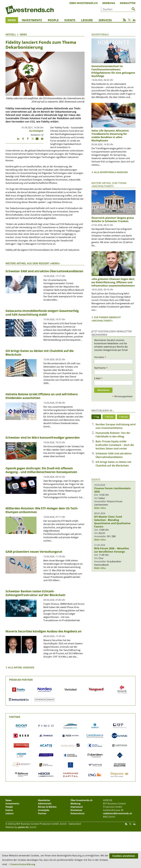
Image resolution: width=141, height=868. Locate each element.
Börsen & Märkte (47, 807)
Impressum (77, 807)
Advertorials (100, 34)
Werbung (109, 3)
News (12, 20)
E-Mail (98, 378)
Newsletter (128, 3)
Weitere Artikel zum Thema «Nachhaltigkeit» (109, 185)
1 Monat (123, 417)
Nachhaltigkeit (36, 131)
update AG (23, 827)
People (53, 20)
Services (105, 20)
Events (70, 20)
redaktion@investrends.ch (118, 813)
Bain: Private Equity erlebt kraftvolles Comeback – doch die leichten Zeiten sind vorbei (115, 445)
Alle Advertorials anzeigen (111, 172)
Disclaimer (76, 810)
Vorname (100, 357)
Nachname (101, 368)
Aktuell (11, 34)
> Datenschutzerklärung (22, 864)
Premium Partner (21, 680)
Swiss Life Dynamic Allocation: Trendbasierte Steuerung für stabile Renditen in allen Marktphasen (110, 136)
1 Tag (96, 417)
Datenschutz (78, 813)
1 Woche (109, 417)
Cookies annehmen (124, 856)
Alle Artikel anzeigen (21, 667)
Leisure (87, 20)
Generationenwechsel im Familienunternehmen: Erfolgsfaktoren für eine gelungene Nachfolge (113, 71)
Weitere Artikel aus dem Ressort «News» (33, 263)
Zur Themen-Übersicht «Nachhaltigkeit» (106, 319)
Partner (15, 717)
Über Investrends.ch (83, 3)
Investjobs (44, 810)
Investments (32, 20)
